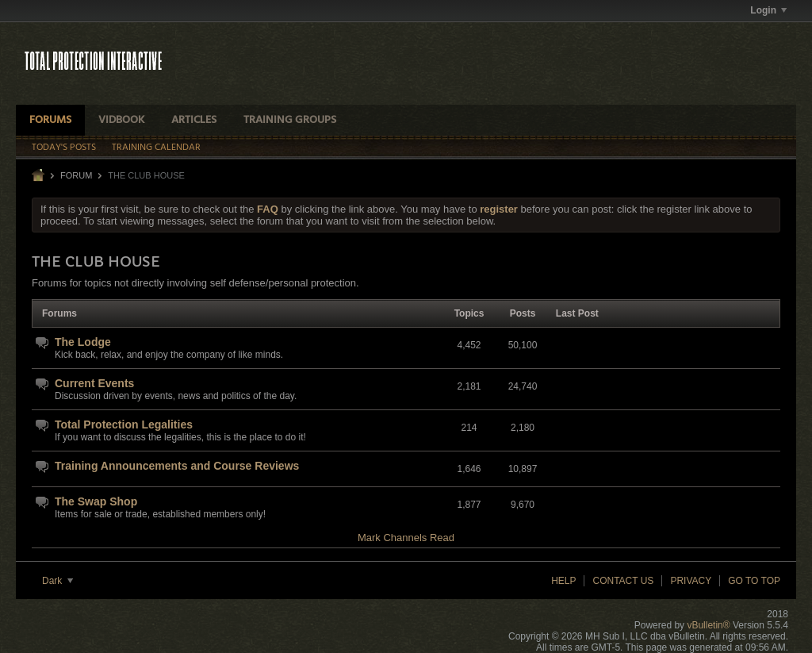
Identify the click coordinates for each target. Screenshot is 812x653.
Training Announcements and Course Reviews (177, 466)
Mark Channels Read (406, 538)
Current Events (94, 383)
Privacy (691, 581)
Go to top (754, 581)
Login (768, 10)
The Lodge (83, 342)
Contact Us (623, 581)
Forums (50, 120)
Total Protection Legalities (124, 424)
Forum (76, 175)
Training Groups (290, 120)
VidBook (121, 120)
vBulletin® (708, 625)
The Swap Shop (96, 501)
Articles (194, 120)
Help (563, 581)
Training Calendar (156, 148)
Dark (57, 581)
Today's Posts (64, 148)
